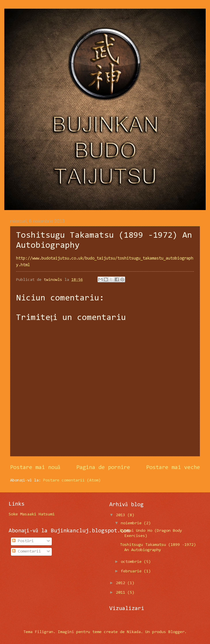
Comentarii (26, 551)
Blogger (176, 632)
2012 (122, 583)
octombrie (132, 562)
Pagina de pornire (103, 468)
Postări (23, 541)
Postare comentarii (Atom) (72, 480)
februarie (132, 571)
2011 (122, 593)
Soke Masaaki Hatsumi (32, 514)
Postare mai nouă (35, 468)
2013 (122, 515)
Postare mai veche (173, 468)
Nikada (134, 632)
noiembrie (132, 523)
